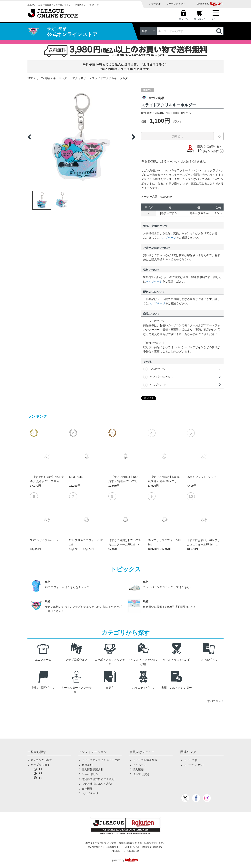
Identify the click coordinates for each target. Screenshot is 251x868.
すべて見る (214, 701)
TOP (30, 78)
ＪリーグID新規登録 (145, 760)
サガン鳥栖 (43, 78)
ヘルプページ (168, 238)
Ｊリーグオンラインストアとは (101, 760)
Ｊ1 (40, 769)
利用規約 (87, 765)
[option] (81, 137)
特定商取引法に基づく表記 (98, 779)
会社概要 (87, 789)
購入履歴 (138, 769)
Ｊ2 (40, 773)
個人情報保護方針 (93, 769)
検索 (219, 31)
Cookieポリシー (91, 774)
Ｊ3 (40, 778)
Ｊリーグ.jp (155, 4)
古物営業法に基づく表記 (97, 784)
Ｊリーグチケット (176, 4)
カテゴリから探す (42, 760)
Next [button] (134, 137)
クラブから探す (40, 765)
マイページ (139, 765)
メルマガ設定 (141, 774)
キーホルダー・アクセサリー (71, 78)
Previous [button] (29, 137)
